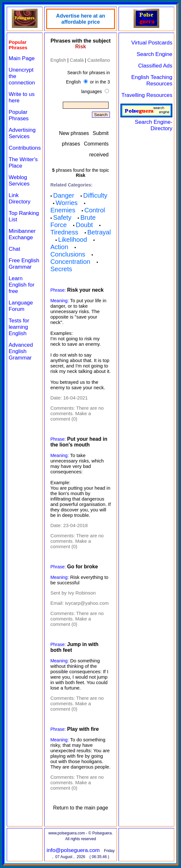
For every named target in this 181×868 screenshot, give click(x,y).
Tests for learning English (19, 327)
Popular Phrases (19, 115)
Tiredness (64, 232)
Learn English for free (21, 285)
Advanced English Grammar (21, 351)
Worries (67, 203)
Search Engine (154, 54)
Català (77, 60)
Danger (64, 195)
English (58, 60)
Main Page (22, 58)
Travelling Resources (147, 95)
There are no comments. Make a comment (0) (77, 413)
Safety (62, 217)
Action (59, 247)
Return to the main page (81, 808)
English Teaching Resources (152, 80)
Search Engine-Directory (146, 122)
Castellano (99, 60)
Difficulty (95, 195)
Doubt (84, 225)
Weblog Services (19, 181)
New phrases (74, 133)
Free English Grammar (24, 264)
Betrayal (99, 232)
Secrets (61, 269)
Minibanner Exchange (22, 234)
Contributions (25, 148)
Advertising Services (22, 133)
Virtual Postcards (152, 43)
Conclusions (68, 254)
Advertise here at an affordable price (81, 19)
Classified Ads (155, 66)
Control (95, 210)
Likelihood (73, 240)
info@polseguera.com (73, 850)
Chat (14, 249)
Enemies (63, 210)
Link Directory (20, 198)
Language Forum (21, 306)
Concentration (70, 262)
